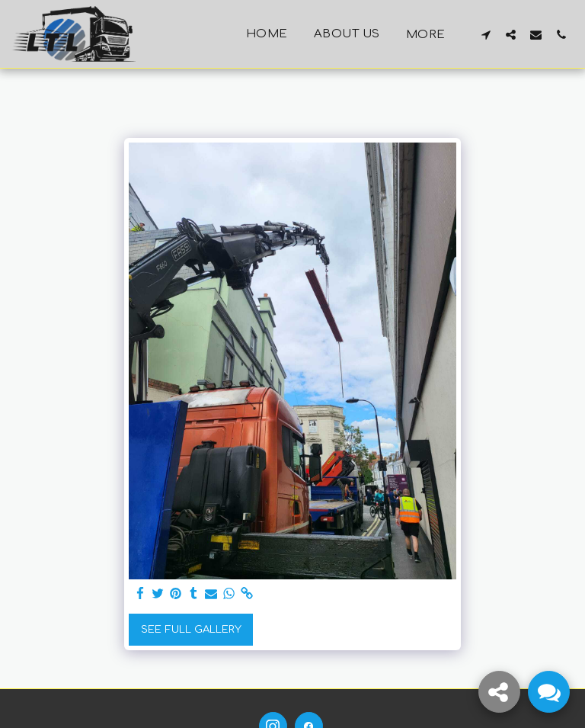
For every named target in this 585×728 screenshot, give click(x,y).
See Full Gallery (191, 629)
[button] (486, 34)
